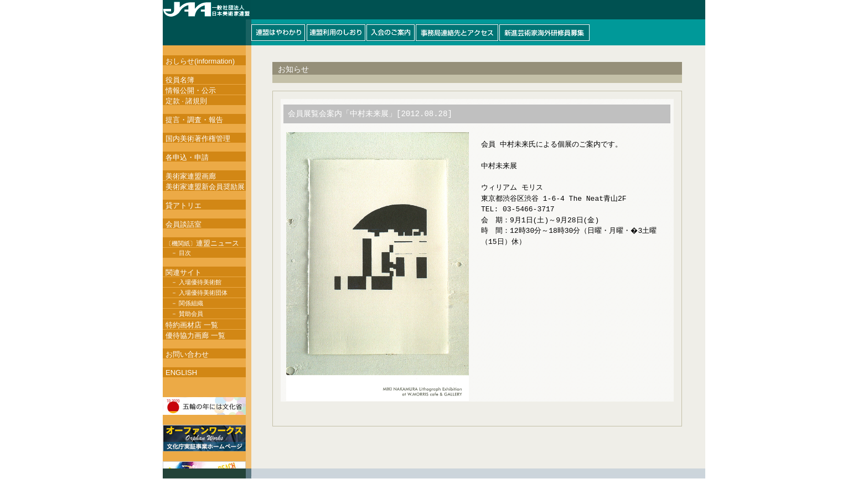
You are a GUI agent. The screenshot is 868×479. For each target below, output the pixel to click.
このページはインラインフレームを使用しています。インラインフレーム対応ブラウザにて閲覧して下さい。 (434, 23)
